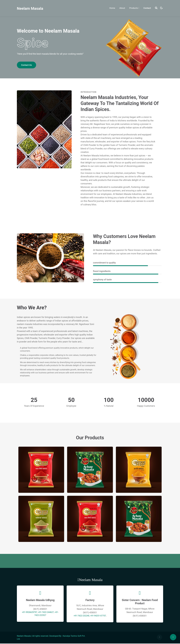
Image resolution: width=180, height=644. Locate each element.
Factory (90, 600)
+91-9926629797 (30, 613)
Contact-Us (27, 65)
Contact (146, 8)
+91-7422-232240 (81, 616)
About (122, 8)
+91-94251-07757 (98, 616)
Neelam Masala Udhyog (40, 600)
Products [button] (134, 8)
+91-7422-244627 (46, 613)
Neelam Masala (31, 8)
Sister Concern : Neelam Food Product (140, 602)
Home (112, 8)
